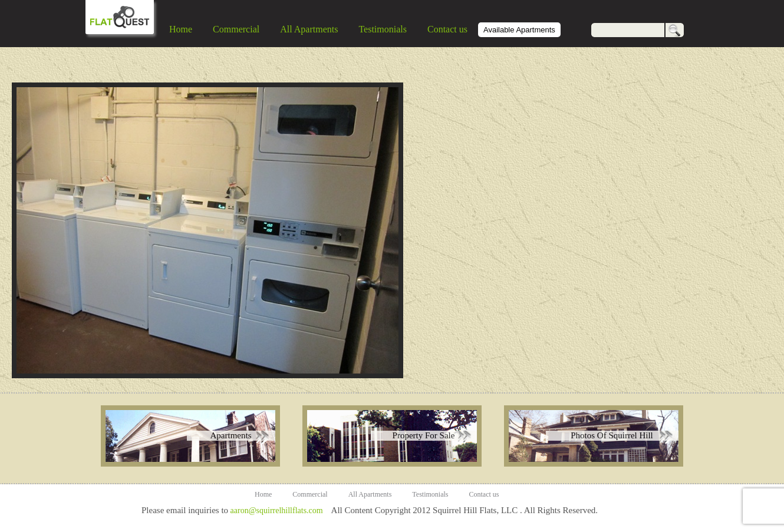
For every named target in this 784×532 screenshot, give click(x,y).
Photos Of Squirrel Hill (612, 435)
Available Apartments (519, 30)
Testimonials (383, 29)
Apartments (231, 435)
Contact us (447, 29)
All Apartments (309, 29)
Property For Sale (424, 435)
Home (181, 29)
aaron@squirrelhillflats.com (276, 510)
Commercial (236, 29)
